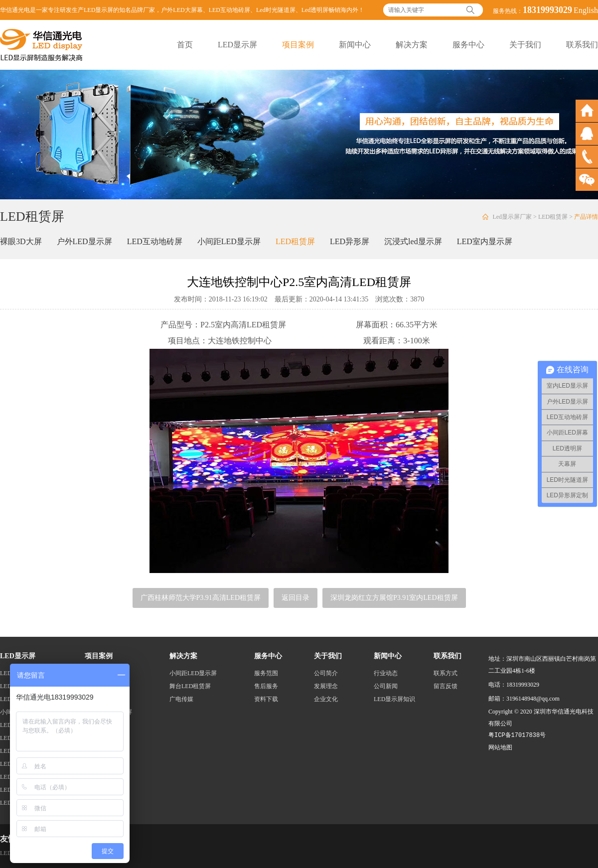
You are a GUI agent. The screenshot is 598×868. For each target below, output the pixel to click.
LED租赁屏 (553, 217)
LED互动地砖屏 (229, 10)
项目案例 (298, 45)
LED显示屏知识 (394, 699)
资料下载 (266, 699)
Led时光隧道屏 (276, 10)
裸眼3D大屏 (21, 241)
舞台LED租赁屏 (190, 686)
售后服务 (266, 686)
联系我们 (582, 45)
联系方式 (446, 673)
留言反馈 (446, 686)
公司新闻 (386, 686)
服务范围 (266, 673)
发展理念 (326, 686)
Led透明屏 (315, 10)
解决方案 (412, 45)
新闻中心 (355, 45)
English (586, 10)
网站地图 (500, 747)
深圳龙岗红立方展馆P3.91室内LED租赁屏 (394, 598)
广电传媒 (181, 699)
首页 (185, 45)
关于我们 (525, 45)
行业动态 (386, 673)
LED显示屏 (237, 45)
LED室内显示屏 (485, 241)
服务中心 (468, 45)
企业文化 (326, 699)
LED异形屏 (350, 241)
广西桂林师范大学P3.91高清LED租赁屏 (201, 598)
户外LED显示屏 (84, 241)
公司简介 (326, 673)
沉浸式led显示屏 (413, 241)
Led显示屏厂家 (512, 217)
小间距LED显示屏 (229, 241)
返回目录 (296, 598)
